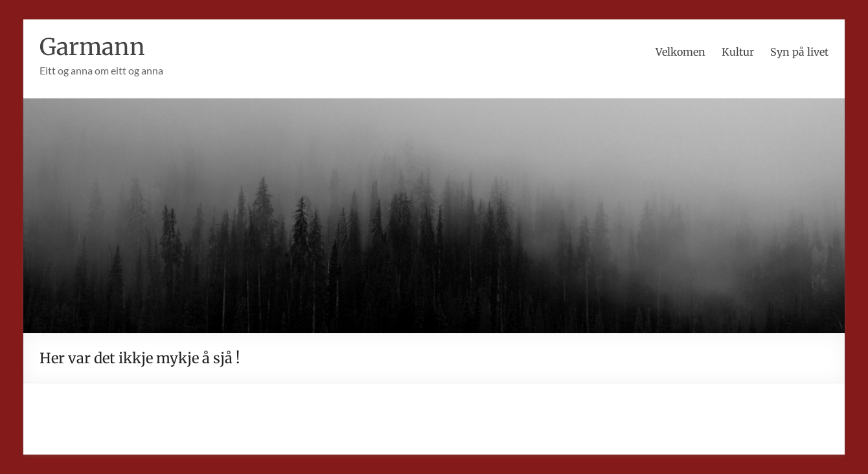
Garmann (93, 47)
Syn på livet (799, 52)
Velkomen (680, 52)
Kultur (738, 52)
